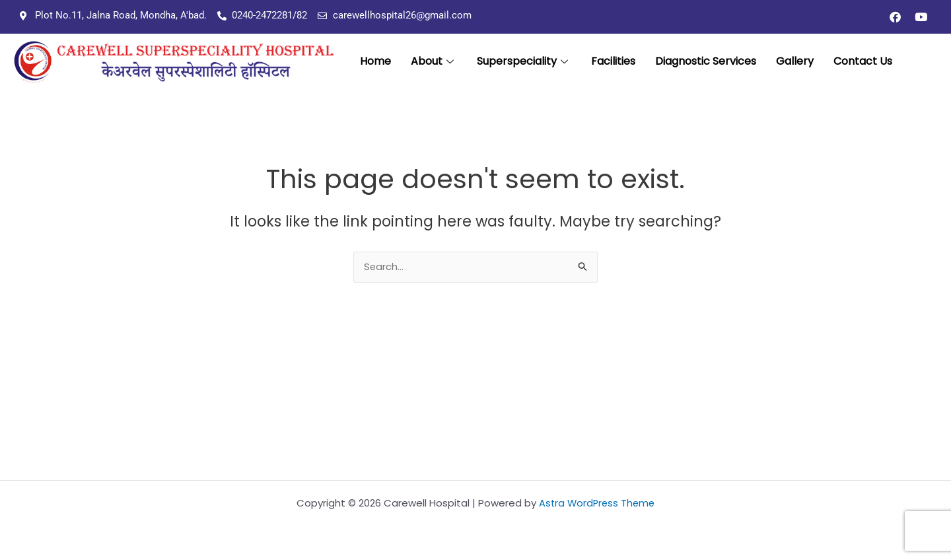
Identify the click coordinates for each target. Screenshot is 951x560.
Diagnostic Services (706, 61)
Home (375, 61)
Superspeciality (524, 61)
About (434, 61)
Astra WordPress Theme (597, 503)
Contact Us (863, 61)
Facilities (613, 61)
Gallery (795, 61)
